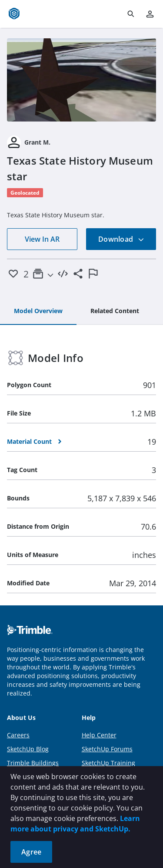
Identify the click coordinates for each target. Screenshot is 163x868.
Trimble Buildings (33, 763)
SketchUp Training (108, 763)
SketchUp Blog (28, 749)
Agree (31, 852)
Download (121, 239)
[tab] (38, 311)
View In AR (42, 239)
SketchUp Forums (107, 749)
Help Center (99, 735)
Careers (18, 735)
